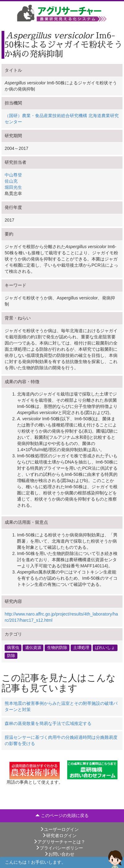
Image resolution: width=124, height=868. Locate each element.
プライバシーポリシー (59, 848)
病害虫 (13, 648)
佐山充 (11, 181)
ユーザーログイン (59, 829)
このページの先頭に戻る (62, 815)
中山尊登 (13, 175)
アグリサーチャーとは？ (59, 842)
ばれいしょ (105, 648)
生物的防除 (57, 648)
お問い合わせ (59, 854)
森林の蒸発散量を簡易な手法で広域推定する (48, 723)
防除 (11, 655)
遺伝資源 (33, 648)
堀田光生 (13, 187)
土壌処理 (81, 648)
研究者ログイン (59, 836)
